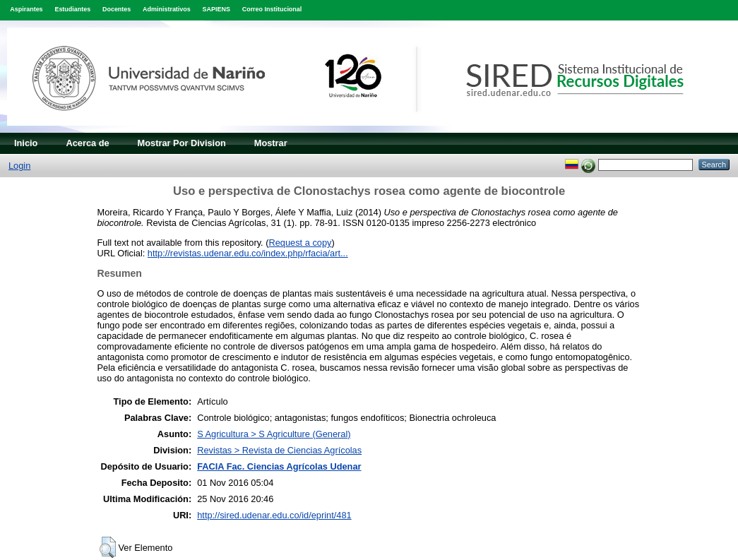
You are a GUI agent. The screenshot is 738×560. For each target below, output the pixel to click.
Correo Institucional (272, 9)
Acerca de (87, 143)
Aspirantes (26, 9)
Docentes (117, 9)
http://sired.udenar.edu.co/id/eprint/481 (274, 515)
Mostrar (271, 143)
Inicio (26, 143)
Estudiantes (72, 9)
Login (19, 166)
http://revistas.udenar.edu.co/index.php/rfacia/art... (248, 253)
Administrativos (167, 9)
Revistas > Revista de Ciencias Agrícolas (279, 450)
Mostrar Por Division (182, 143)
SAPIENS (216, 9)
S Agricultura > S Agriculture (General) (274, 434)
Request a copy (300, 243)
